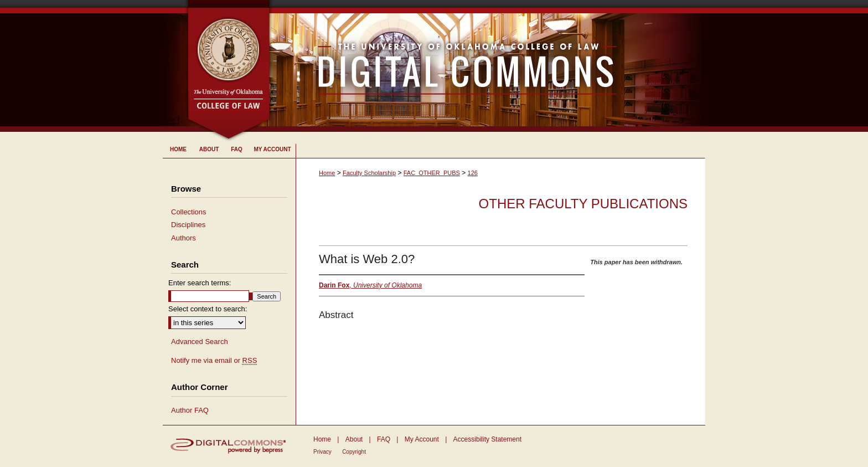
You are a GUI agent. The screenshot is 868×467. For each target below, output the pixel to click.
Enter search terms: (200, 283)
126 (473, 173)
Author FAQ (190, 410)
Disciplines (188, 225)
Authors (184, 238)
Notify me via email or (214, 361)
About (354, 439)
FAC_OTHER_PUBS (432, 173)
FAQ (384, 439)
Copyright (354, 452)
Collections (189, 212)
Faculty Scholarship (369, 173)
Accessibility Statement (487, 439)
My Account (422, 439)
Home (327, 173)
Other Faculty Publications (583, 204)
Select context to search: (208, 309)
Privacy (322, 452)
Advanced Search (200, 342)
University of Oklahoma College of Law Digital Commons (488, 66)
